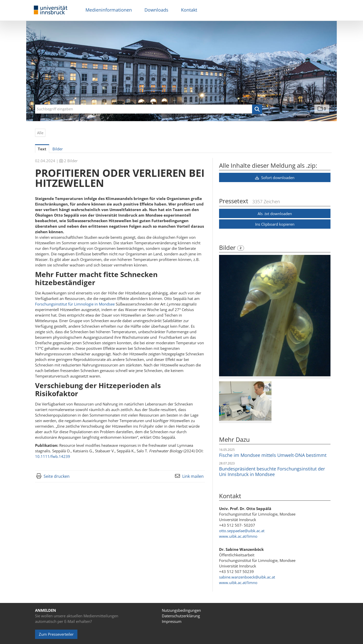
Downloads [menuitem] (156, 10)
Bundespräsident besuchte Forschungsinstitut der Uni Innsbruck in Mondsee (272, 471)
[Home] (51, 10)
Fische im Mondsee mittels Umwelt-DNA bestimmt (273, 455)
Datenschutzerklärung (181, 616)
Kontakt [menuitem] (189, 10)
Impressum (172, 621)
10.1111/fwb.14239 (53, 456)
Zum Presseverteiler (56, 634)
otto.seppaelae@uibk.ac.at (242, 531)
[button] (257, 109)
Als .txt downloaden (275, 214)
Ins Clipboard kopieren (275, 224)
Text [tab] (42, 149)
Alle (40, 133)
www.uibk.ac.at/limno (238, 536)
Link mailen (193, 476)
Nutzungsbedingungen (181, 610)
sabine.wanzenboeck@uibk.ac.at (247, 577)
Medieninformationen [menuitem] (109, 10)
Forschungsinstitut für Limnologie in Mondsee (75, 304)
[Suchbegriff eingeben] (149, 109)
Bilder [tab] (58, 149)
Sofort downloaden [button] (275, 178)
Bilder (228, 247)
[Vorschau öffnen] (275, 316)
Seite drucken (57, 476)
